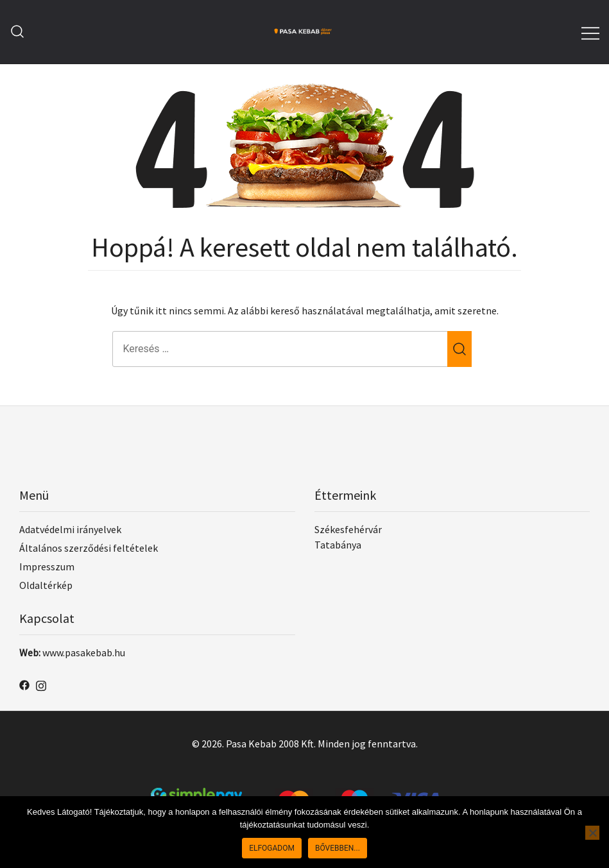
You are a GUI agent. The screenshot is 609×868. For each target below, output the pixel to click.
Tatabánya (338, 545)
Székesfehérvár (348, 529)
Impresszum (47, 566)
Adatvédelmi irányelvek (70, 529)
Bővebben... (338, 848)
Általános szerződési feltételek (89, 548)
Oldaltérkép (46, 585)
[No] (592, 833)
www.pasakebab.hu (84, 652)
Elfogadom (272, 848)
